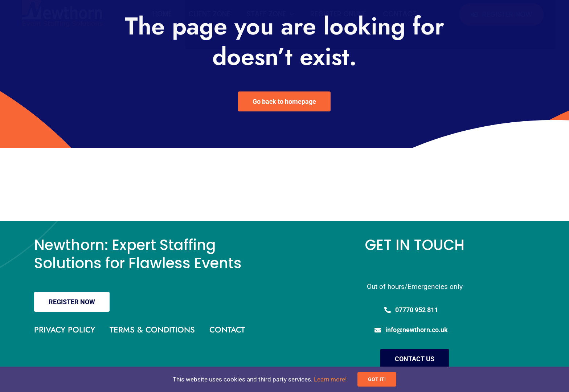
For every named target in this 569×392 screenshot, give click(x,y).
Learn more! (330, 379)
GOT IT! (377, 379)
